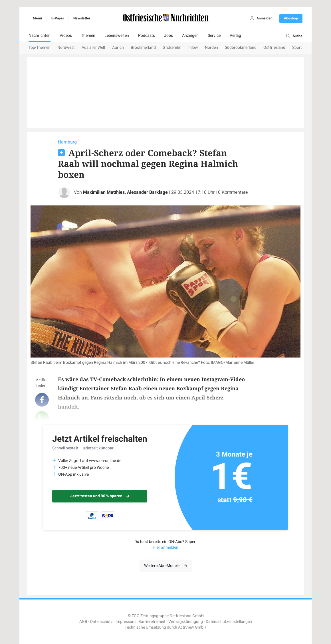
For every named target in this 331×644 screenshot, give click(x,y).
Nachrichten (40, 36)
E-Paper (58, 18)
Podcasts (147, 36)
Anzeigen (190, 36)
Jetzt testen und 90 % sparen (100, 496)
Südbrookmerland (241, 48)
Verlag (235, 36)
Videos (66, 36)
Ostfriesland (274, 48)
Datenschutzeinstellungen (229, 622)
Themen (88, 36)
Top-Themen (40, 48)
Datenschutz (101, 622)
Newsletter (82, 18)
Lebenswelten (117, 36)
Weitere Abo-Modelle (166, 566)
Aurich (118, 48)
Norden (211, 48)
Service (214, 36)
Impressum (126, 622)
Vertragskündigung (186, 622)
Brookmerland (143, 48)
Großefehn (172, 48)
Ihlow (193, 48)
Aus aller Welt (93, 48)
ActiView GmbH (192, 627)
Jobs (168, 36)
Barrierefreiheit (152, 622)
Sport (297, 48)
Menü (34, 18)
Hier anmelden (165, 547)
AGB (83, 622)
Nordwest (66, 48)
